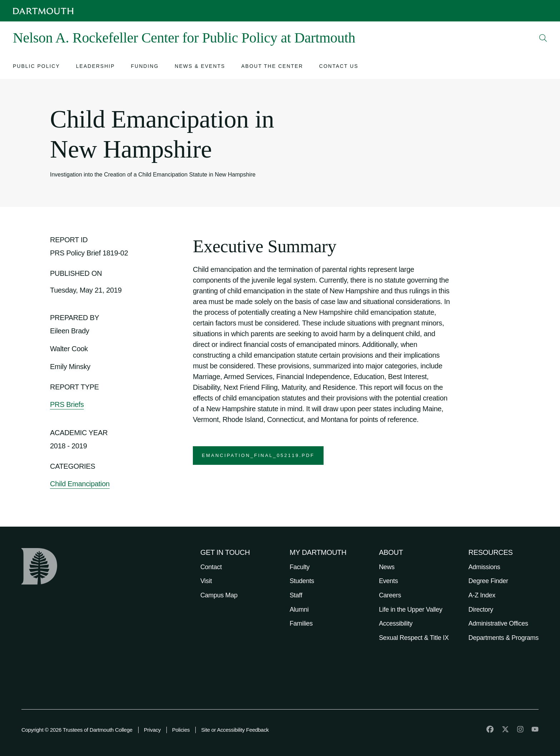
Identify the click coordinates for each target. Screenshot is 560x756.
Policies (181, 730)
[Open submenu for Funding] (145, 67)
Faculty (300, 567)
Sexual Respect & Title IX (414, 638)
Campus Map (219, 595)
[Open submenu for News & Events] (200, 67)
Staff (296, 595)
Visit (206, 581)
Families (301, 623)
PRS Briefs (67, 404)
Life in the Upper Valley (411, 610)
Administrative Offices (498, 623)
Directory (481, 610)
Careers (390, 595)
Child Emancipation (80, 484)
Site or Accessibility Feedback (235, 730)
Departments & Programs (504, 638)
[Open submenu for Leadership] (96, 67)
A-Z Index (482, 595)
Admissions (484, 567)
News (387, 567)
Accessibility (396, 623)
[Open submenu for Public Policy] (36, 67)
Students (302, 581)
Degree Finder (488, 581)
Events (388, 581)
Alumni (299, 610)
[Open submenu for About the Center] (272, 67)
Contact (211, 567)
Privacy (152, 730)
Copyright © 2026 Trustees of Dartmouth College (77, 730)
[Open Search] (543, 38)
